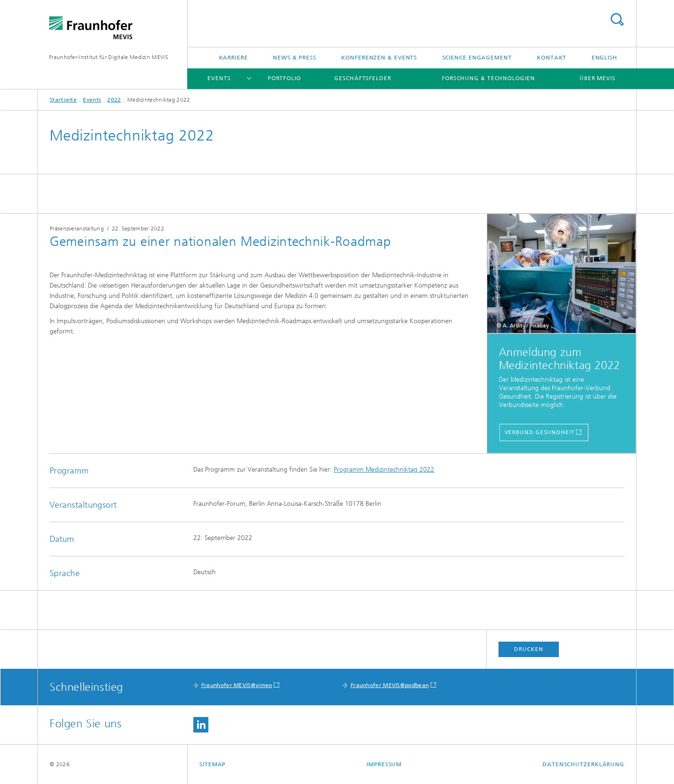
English (604, 58)
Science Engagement (477, 58)
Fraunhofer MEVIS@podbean (390, 685)
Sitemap (212, 764)
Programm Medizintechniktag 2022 (384, 470)
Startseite (63, 100)
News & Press (295, 58)
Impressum (384, 764)
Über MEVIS (597, 78)
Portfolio (284, 78)
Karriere (234, 58)
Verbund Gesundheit (540, 432)
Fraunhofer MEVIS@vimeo (237, 685)
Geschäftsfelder (363, 78)
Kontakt (552, 58)
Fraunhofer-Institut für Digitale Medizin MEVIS (109, 57)
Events (219, 78)
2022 (114, 100)
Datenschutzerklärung (583, 764)
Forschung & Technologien (488, 78)
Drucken (528, 649)
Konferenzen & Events (379, 58)
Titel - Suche (617, 19)
